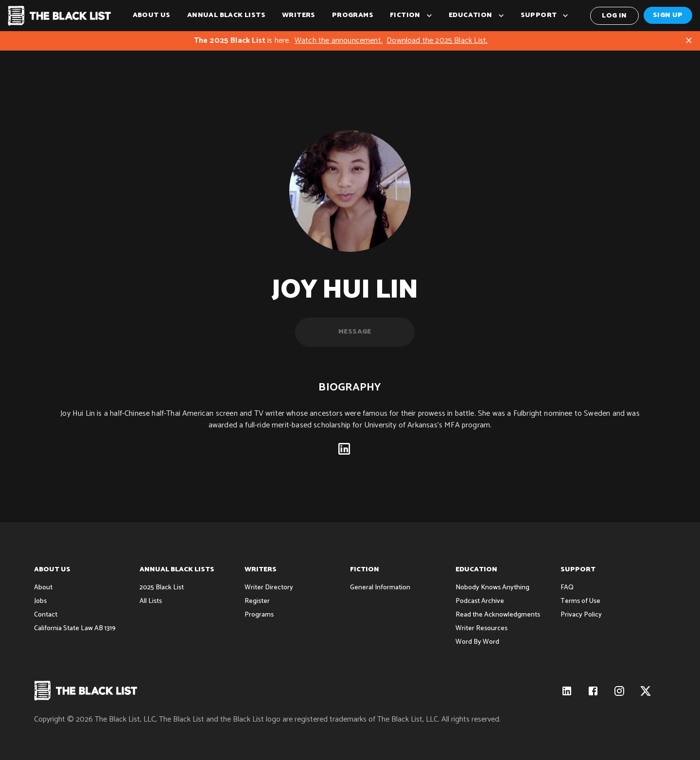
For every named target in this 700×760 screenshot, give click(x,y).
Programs (353, 16)
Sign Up (668, 15)
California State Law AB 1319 (75, 628)
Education (476, 16)
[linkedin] (344, 451)
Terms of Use (580, 601)
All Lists (151, 601)
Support (545, 16)
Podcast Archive (480, 601)
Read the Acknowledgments (498, 615)
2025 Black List (162, 588)
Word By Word (477, 642)
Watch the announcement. (339, 41)
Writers (299, 16)
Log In (614, 16)
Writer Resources (481, 628)
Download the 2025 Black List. (437, 41)
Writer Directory (269, 588)
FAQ (567, 588)
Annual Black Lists (226, 16)
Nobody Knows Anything (492, 588)
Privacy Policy (581, 615)
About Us (152, 16)
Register (257, 601)
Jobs (40, 601)
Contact (46, 615)
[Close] (689, 40)
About (43, 588)
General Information (380, 588)
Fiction (411, 16)
